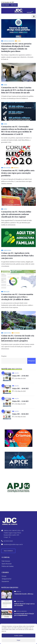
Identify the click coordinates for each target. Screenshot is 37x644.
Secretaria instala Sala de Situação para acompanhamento (24, 614)
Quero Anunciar (6, 5)
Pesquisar (4, 356)
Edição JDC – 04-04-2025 (20, 414)
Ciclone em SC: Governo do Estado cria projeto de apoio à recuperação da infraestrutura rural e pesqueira (18, 338)
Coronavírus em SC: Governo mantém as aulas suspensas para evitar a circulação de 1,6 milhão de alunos (17, 297)
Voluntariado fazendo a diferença (24, 594)
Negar (18, 640)
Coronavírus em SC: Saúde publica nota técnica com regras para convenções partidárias (18, 173)
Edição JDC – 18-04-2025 (20, 389)
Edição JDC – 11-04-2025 (20, 401)
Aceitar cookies (19, 636)
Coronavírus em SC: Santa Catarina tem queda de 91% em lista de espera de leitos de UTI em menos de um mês (18, 90)
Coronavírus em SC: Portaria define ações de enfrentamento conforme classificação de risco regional (16, 214)
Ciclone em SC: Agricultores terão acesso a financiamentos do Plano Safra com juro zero (17, 256)
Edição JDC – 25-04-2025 (20, 376)
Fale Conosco (14, 5)
